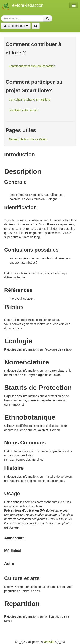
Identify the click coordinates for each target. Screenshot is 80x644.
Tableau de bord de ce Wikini (28, 139)
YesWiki (49, 642)
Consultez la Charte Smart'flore (29, 100)
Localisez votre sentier (24, 110)
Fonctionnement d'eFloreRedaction (32, 66)
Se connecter (16, 26)
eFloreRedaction (28, 5)
